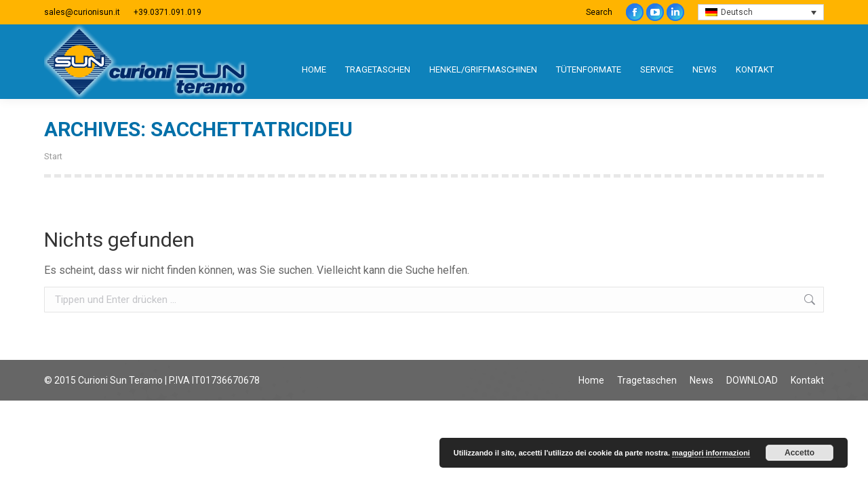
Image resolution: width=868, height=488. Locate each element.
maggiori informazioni (711, 453)
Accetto (800, 453)
